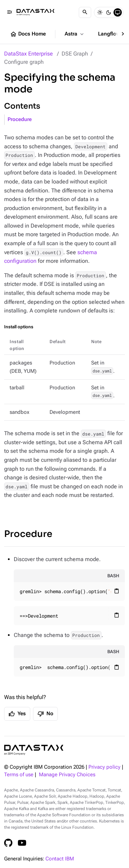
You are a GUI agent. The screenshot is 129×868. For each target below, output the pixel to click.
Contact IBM (60, 859)
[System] (118, 12)
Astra (75, 34)
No (45, 714)
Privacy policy (104, 767)
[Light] (100, 12)
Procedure (20, 119)
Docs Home (28, 34)
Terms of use (19, 775)
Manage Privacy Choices (67, 775)
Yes (17, 714)
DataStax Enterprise (29, 54)
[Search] (85, 12)
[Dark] (109, 12)
